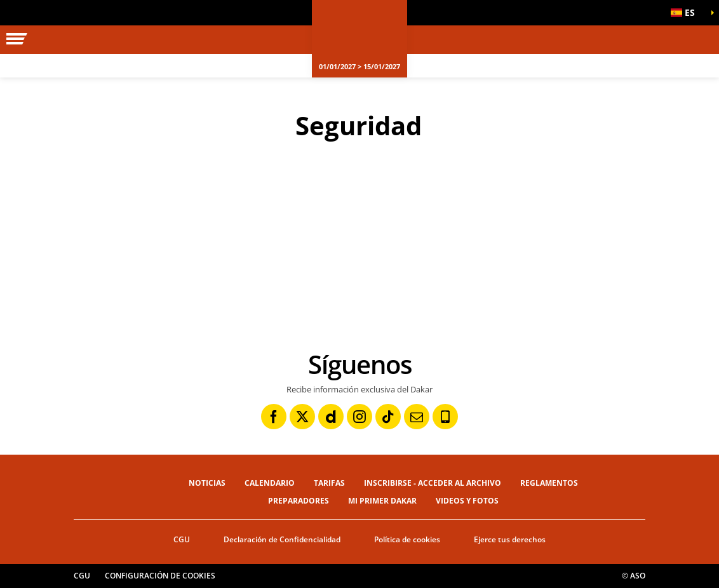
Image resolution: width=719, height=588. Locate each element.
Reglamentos (549, 483)
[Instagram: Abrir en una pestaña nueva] (359, 417)
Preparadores (299, 501)
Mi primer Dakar (382, 501)
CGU (182, 539)
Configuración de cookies (160, 576)
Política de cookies (407, 539)
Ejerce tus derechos (510, 539)
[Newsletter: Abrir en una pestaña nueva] (417, 417)
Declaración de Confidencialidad (282, 539)
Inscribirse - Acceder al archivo (433, 483)
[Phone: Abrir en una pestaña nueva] (445, 417)
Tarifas (329, 483)
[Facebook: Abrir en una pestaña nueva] (274, 417)
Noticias (207, 483)
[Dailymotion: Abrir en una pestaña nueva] (331, 417)
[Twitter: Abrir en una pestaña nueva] (302, 417)
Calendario (270, 483)
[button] (687, 13)
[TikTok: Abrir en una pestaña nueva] (388, 417)
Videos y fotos (467, 501)
